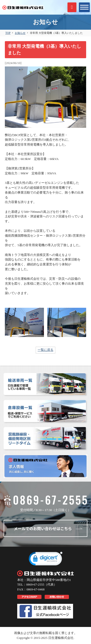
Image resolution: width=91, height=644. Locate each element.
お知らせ (20, 33)
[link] (46, 560)
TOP (8, 33)
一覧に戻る (45, 350)
